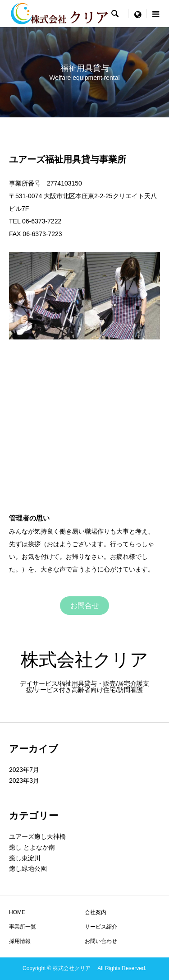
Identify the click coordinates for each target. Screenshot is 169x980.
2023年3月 (24, 780)
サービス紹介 (101, 927)
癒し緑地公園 (28, 869)
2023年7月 (24, 770)
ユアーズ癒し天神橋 (37, 836)
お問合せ (85, 606)
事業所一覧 (23, 927)
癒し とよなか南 (32, 847)
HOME (17, 912)
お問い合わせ (101, 941)
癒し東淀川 (25, 858)
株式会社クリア (94, 660)
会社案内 (96, 912)
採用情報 (20, 941)
